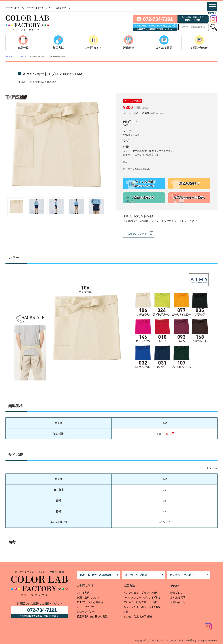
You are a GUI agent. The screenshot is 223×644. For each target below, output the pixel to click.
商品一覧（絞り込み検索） (96, 575)
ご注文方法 (83, 593)
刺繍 (126, 612)
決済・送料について (88, 597)
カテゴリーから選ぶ (182, 575)
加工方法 (58, 48)
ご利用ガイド (93, 48)
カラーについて (86, 607)
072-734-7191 (158, 19)
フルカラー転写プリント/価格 (140, 602)
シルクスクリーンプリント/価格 (142, 597)
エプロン (22, 56)
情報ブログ (177, 593)
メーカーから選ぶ (136, 575)
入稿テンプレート (137, 234)
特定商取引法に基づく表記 (92, 616)
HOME (9, 56)
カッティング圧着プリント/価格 (142, 607)
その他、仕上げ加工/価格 (138, 616)
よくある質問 (164, 48)
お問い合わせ (199, 48)
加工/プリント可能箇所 (90, 602)
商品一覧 (23, 48)
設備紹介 (129, 48)
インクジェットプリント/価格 (140, 593)
